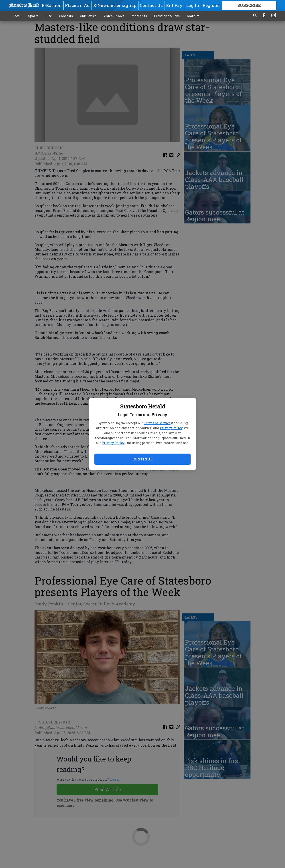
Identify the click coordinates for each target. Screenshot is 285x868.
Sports (33, 16)
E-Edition (52, 5)
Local (17, 16)
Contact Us (151, 5)
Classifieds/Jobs (167, 16)
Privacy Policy (171, 428)
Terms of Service (157, 423)
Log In (193, 5)
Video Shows (114, 16)
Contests (66, 16)
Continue (142, 459)
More (194, 16)
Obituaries (88, 16)
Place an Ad (77, 5)
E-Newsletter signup (115, 5)
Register (211, 5)
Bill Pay (174, 5)
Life (49, 16)
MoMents (139, 16)
